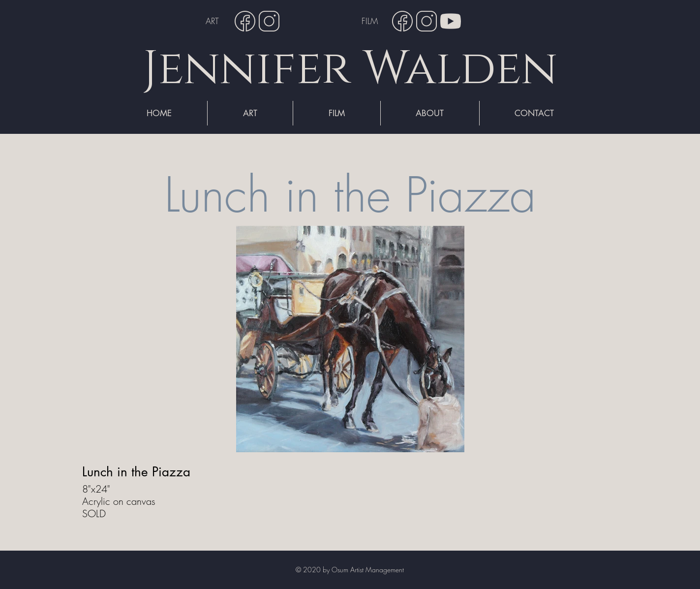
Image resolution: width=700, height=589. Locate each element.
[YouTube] (451, 21)
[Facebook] (245, 21)
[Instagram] (269, 21)
